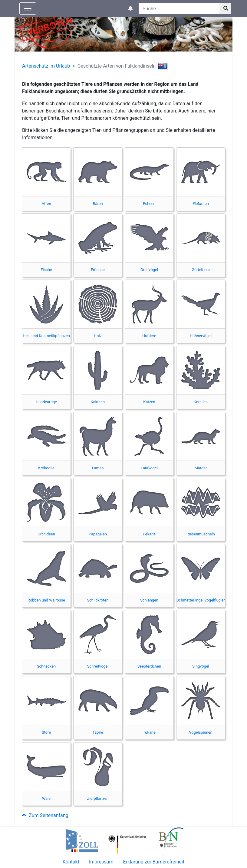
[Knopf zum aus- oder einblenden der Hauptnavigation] (28, 8)
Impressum (101, 862)
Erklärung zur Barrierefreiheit (154, 862)
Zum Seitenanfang (45, 815)
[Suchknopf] (225, 8)
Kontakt (71, 862)
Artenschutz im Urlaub (46, 66)
